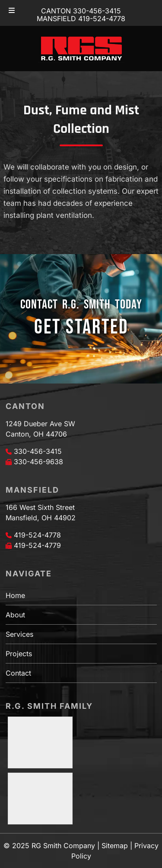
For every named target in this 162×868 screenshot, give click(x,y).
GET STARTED (81, 327)
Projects (19, 654)
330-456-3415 (38, 451)
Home (15, 595)
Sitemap (115, 846)
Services (19, 634)
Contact (18, 673)
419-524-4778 (37, 535)
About (15, 615)
